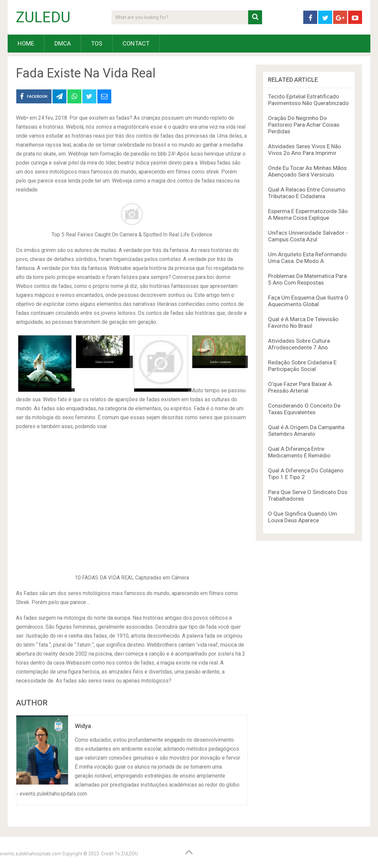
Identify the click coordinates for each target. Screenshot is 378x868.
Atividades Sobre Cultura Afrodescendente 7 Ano (299, 344)
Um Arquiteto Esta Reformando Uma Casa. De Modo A (307, 258)
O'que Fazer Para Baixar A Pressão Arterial (300, 387)
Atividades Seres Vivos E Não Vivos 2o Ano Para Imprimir (305, 150)
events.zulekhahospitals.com (31, 854)
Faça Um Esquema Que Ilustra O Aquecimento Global (308, 301)
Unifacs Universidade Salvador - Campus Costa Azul (308, 236)
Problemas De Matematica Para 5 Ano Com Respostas (307, 279)
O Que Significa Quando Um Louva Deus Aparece (303, 517)
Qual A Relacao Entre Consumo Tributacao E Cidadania (307, 193)
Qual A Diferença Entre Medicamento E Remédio (299, 452)
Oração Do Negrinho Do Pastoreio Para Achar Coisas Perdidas (304, 125)
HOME (26, 43)
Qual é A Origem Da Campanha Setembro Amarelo (306, 431)
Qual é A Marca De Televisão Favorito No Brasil (303, 322)
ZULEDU (43, 17)
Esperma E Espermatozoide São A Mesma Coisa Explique (308, 214)
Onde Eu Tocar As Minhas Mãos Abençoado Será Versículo (307, 171)
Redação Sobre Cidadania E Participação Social (302, 366)
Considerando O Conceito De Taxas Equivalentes (304, 409)
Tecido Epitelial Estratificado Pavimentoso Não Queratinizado (308, 100)
